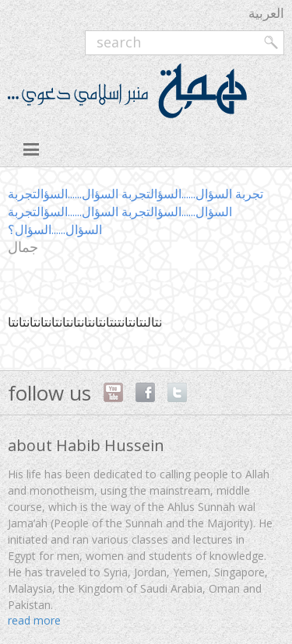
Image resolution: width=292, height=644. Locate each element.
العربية (266, 13)
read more (34, 620)
